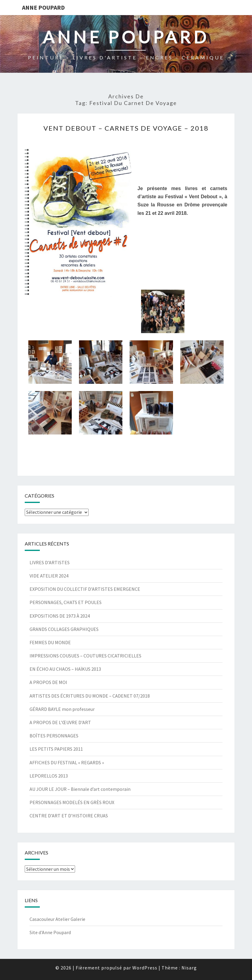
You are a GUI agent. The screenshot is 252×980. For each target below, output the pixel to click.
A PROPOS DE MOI (48, 682)
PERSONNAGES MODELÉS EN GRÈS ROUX (72, 802)
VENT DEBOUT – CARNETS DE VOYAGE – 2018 (126, 128)
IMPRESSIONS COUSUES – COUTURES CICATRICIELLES (85, 656)
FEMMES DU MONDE (50, 642)
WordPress (145, 968)
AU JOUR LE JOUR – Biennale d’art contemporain (80, 789)
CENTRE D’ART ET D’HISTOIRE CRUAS (69, 816)
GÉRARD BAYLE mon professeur (62, 709)
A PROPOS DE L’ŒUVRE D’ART (60, 722)
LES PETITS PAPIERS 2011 (56, 749)
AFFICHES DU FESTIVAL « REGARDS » (67, 762)
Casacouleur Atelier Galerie (57, 919)
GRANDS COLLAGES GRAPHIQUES (64, 629)
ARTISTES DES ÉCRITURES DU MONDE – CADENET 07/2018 (90, 696)
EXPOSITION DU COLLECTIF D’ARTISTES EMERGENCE (85, 589)
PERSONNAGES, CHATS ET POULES (66, 602)
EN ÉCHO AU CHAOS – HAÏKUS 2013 (65, 669)
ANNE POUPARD (43, 7)
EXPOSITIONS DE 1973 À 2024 (60, 616)
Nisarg (189, 968)
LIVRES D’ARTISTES (50, 562)
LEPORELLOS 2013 (49, 776)
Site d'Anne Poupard (50, 932)
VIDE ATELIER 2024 (49, 576)
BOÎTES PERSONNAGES (54, 736)
